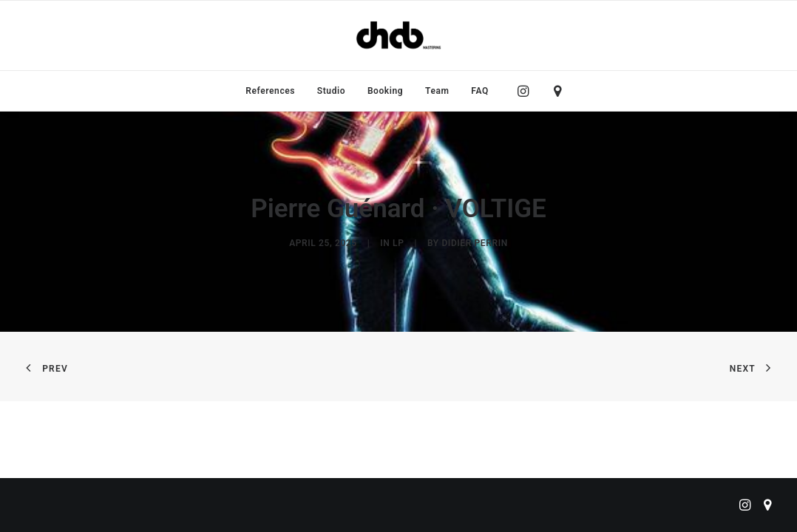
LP (398, 243)
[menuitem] (270, 91)
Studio (331, 91)
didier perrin (474, 243)
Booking (385, 91)
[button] (527, 91)
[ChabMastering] (398, 35)
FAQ (480, 91)
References (270, 91)
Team (437, 91)
